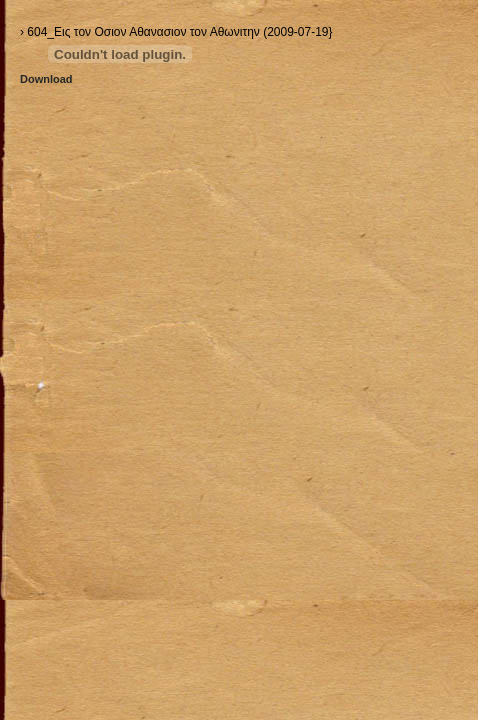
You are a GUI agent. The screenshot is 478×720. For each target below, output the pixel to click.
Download (46, 79)
